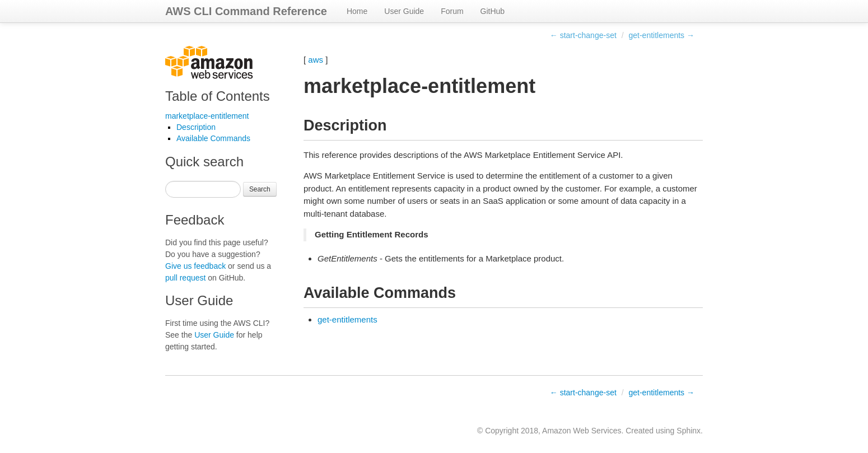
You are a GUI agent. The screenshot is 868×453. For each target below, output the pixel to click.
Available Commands (213, 138)
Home (357, 11)
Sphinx (689, 431)
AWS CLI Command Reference (246, 11)
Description (196, 127)
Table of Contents (218, 96)
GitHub (493, 11)
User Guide (404, 11)
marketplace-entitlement (207, 116)
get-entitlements (347, 319)
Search (260, 189)
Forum (452, 11)
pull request (185, 278)
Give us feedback (195, 266)
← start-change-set (583, 35)
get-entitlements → (662, 35)
